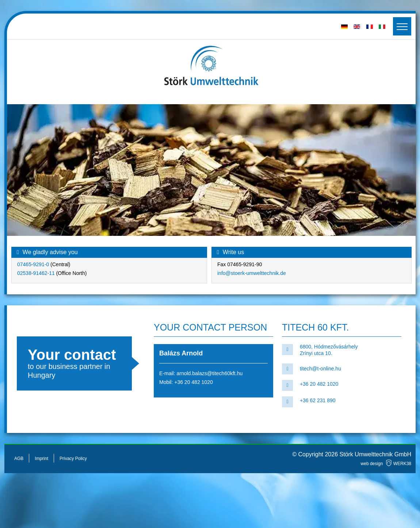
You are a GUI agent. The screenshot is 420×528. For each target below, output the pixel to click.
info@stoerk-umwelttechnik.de (252, 273)
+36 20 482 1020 (194, 382)
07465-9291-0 (34, 264)
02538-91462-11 (36, 273)
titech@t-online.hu (320, 369)
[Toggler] (402, 26)
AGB (19, 459)
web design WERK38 (386, 464)
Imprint (41, 459)
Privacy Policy (73, 459)
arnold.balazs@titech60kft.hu (209, 373)
